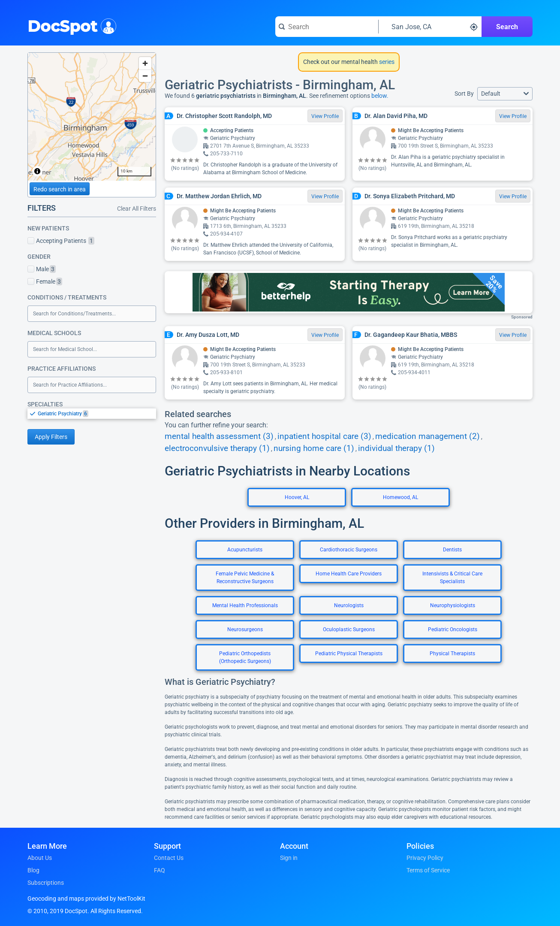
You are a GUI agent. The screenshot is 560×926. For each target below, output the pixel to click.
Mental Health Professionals (245, 605)
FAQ (160, 870)
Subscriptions (46, 883)
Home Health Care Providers (349, 574)
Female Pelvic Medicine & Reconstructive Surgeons (245, 578)
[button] (505, 94)
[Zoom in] (145, 63)
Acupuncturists (245, 550)
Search (507, 27)
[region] (92, 117)
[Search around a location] (430, 27)
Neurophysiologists (453, 605)
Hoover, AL (297, 497)
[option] (97, 414)
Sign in (289, 858)
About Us (40, 858)
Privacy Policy (425, 858)
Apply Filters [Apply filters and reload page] (51, 437)
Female (45, 281)
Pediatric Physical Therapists (349, 654)
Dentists (452, 550)
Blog (33, 870)
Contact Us (169, 858)
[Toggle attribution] (37, 171)
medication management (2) (428, 436)
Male (42, 269)
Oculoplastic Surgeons (349, 629)
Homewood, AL (400, 497)
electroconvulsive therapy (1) (217, 448)
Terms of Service (428, 870)
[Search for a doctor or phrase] (327, 27)
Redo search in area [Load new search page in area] (60, 189)
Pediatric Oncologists (453, 629)
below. (380, 96)
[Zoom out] (145, 76)
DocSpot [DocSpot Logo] (70, 25)
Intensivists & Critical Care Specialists (452, 578)
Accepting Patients (61, 241)
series (386, 62)
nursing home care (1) (314, 448)
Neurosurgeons (245, 629)
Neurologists (349, 605)
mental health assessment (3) (219, 436)
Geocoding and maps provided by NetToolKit (86, 899)
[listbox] (92, 413)
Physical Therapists (452, 654)
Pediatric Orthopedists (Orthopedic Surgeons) (245, 657)
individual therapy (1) (396, 448)
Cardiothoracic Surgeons (349, 550)
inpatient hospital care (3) (324, 436)
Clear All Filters (137, 209)
